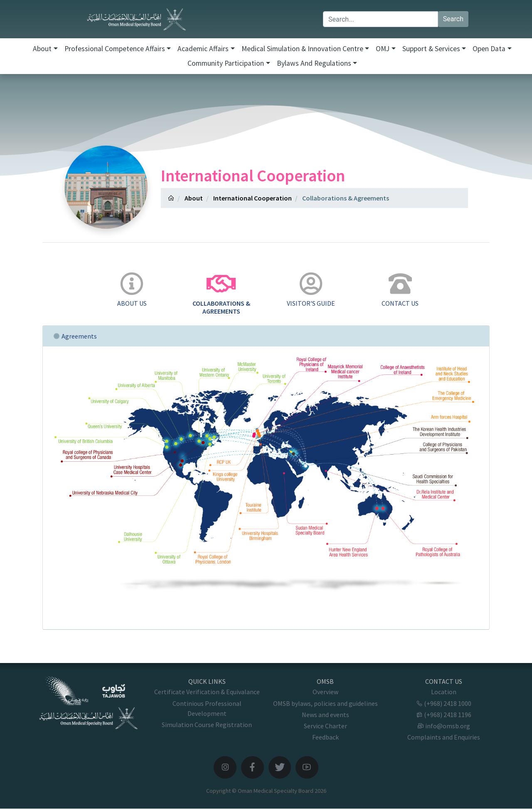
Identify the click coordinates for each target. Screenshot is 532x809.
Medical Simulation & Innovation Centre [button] (302, 49)
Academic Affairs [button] (203, 49)
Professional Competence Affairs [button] (115, 49)
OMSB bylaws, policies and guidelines (325, 703)
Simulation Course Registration (207, 725)
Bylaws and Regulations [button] (314, 63)
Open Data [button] (489, 49)
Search (453, 19)
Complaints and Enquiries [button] (444, 737)
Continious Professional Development (207, 708)
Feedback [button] (325, 737)
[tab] (132, 290)
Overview (325, 692)
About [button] (42, 49)
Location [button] (444, 692)
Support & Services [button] (431, 49)
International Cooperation (252, 198)
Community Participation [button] (226, 63)
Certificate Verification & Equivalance (207, 692)
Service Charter (325, 726)
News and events (325, 715)
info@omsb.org (444, 726)
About (194, 198)
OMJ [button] (383, 49)
